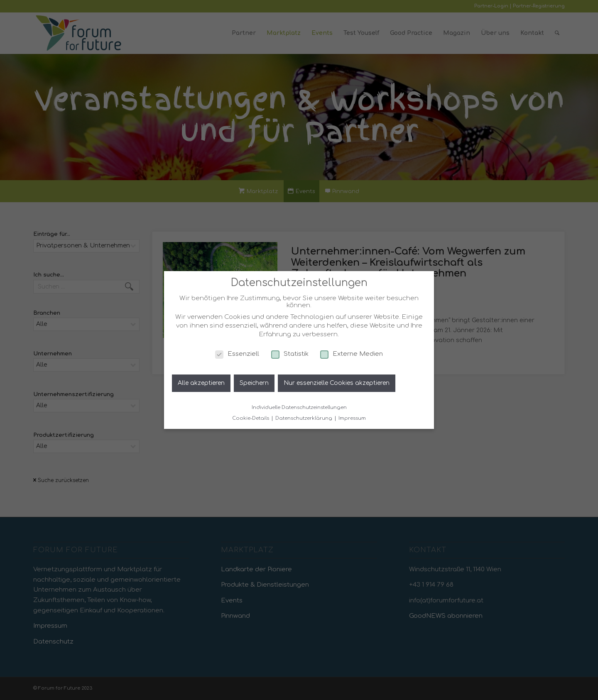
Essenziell (237, 354)
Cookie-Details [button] (251, 418)
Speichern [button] (254, 383)
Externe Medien (352, 354)
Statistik (290, 354)
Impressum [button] (352, 418)
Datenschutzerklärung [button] (304, 418)
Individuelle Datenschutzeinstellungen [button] (299, 408)
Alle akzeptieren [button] (201, 383)
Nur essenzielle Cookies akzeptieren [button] (337, 383)
